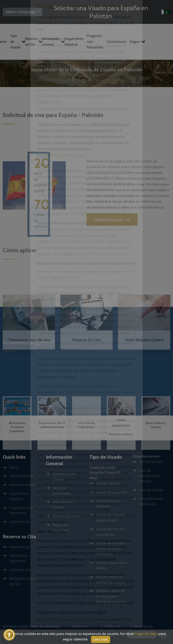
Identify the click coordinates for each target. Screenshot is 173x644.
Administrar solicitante (18, 559)
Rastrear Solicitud (144, 125)
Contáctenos (116, 41)
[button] (9, 635)
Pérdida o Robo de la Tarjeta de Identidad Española (111, 597)
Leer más (101, 639)
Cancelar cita (20, 570)
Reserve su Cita (32, 41)
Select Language (21, 11)
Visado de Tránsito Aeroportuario (110, 518)
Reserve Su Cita (29, 125)
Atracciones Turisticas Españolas (17, 460)
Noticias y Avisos (121, 467)
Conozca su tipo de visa (29, 365)
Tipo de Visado (16, 41)
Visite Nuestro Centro (87, 125)
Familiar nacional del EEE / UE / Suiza (110, 580)
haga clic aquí (146, 634)
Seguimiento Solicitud (74, 41)
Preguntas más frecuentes (95, 41)
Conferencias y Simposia (108, 504)
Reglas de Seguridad (61, 528)
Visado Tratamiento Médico (111, 566)
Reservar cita (20, 547)
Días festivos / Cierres (156, 458)
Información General (52, 41)
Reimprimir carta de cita (23, 582)
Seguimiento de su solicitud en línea (52, 458)
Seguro (135, 41)
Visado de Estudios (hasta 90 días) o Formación (111, 549)
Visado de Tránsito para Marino (110, 532)
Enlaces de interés (67, 516)
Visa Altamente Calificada (151, 502)
